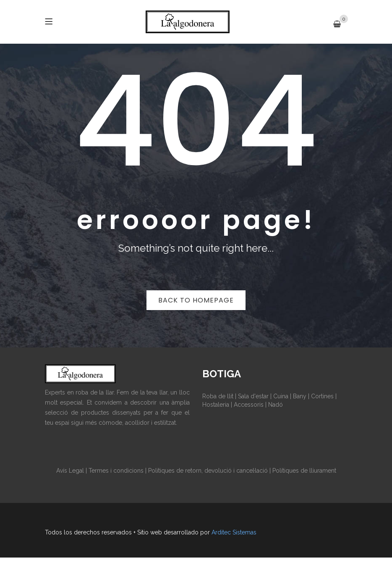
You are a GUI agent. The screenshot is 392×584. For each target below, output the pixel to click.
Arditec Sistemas (234, 532)
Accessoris (249, 405)
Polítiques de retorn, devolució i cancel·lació (208, 471)
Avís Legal (70, 471)
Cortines (322, 396)
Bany (300, 396)
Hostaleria (216, 405)
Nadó (276, 405)
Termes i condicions (116, 471)
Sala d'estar (253, 396)
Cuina (281, 396)
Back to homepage (196, 300)
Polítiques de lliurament (304, 471)
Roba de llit (218, 396)
